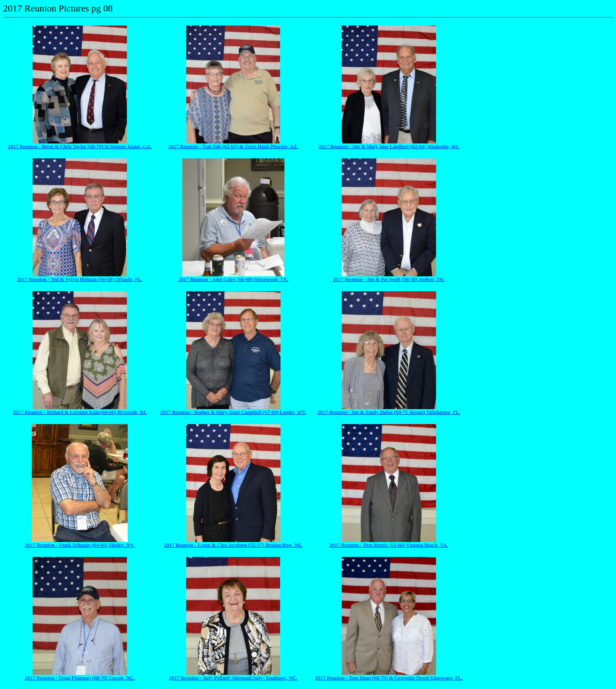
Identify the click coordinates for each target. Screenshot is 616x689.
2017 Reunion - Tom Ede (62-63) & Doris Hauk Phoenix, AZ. (234, 146)
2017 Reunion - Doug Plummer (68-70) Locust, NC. (80, 678)
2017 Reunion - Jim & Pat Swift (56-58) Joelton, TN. (389, 279)
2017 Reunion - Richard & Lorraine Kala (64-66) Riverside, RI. (80, 412)
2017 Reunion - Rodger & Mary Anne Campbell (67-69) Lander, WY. (233, 412)
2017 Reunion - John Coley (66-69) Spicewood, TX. (233, 279)
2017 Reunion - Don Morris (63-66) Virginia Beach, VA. (389, 545)
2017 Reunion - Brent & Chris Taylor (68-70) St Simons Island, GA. (80, 146)
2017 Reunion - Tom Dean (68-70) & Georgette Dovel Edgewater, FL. (389, 678)
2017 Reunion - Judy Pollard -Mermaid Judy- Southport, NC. (233, 678)
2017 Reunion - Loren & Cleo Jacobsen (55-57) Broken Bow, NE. (233, 545)
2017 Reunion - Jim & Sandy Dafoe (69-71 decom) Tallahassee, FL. (389, 412)
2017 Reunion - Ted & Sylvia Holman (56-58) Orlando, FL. (80, 279)
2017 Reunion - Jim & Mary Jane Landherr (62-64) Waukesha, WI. (389, 146)
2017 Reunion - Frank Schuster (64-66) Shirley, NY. (80, 545)
